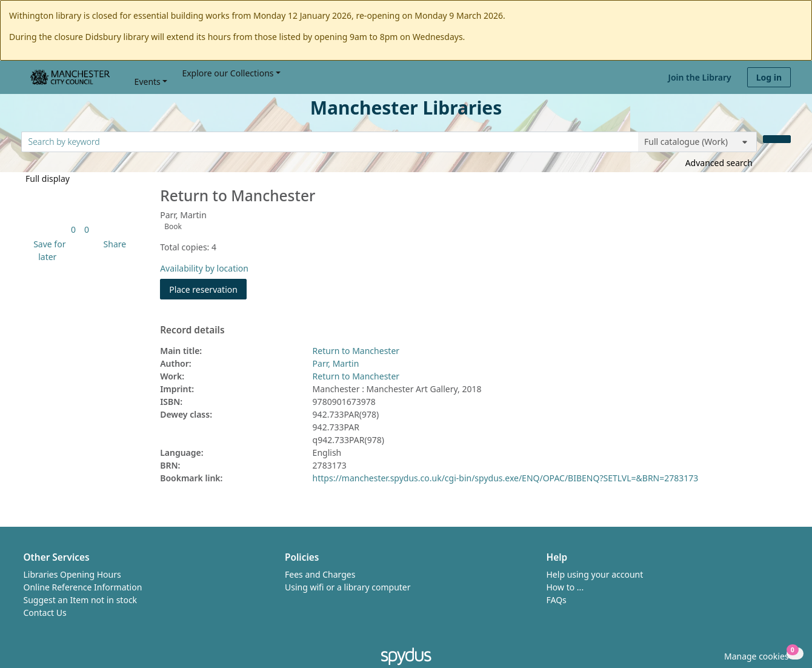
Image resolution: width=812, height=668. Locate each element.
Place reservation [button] (208, 289)
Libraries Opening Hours (72, 574)
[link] (73, 229)
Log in (769, 77)
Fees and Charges (320, 574)
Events (148, 82)
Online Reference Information (83, 587)
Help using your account (595, 574)
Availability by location (204, 268)
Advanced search (719, 163)
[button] (48, 250)
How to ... (565, 587)
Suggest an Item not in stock (81, 600)
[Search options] (697, 142)
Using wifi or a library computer (348, 587)
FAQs (557, 600)
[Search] (777, 139)
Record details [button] (192, 330)
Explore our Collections (228, 73)
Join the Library (700, 77)
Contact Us (45, 613)
